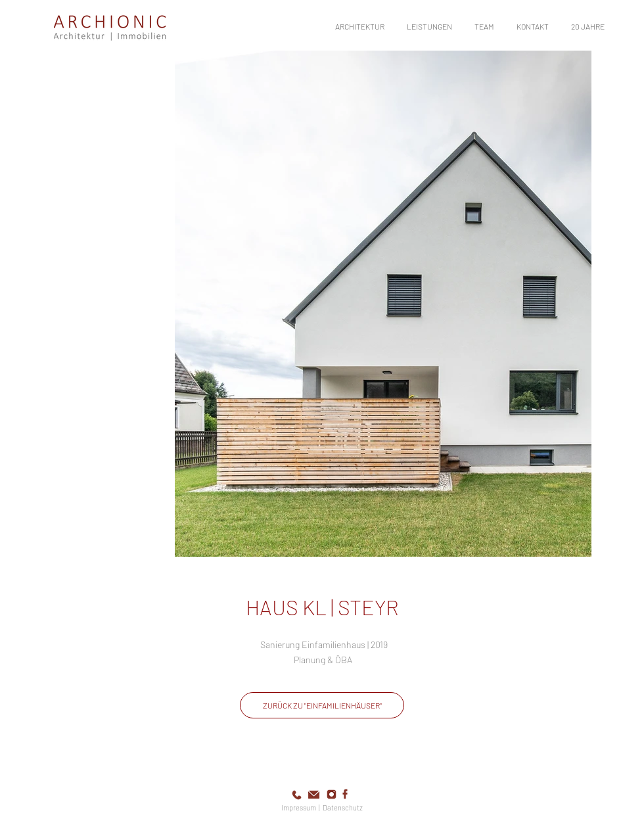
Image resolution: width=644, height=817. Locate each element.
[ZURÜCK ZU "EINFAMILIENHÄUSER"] (322, 705)
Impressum (299, 807)
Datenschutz (343, 807)
